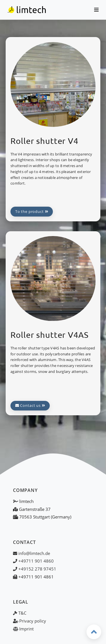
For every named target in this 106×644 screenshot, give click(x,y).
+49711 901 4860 (33, 561)
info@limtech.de (32, 553)
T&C (20, 613)
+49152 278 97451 (35, 569)
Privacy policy (30, 621)
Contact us (30, 405)
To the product (32, 211)
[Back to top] (94, 632)
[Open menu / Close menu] (94, 10)
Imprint (23, 629)
